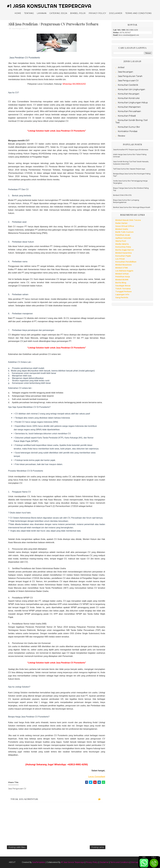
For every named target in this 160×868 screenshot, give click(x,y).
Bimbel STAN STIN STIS (122, 195)
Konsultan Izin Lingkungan (131, 89)
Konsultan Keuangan (129, 94)
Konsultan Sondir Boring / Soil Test (131, 121)
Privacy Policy (97, 13)
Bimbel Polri (78, 13)
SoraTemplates (39, 862)
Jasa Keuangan (125, 72)
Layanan (42, 13)
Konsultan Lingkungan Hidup (133, 103)
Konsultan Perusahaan (129, 111)
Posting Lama (98, 847)
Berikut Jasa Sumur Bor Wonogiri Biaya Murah (132, 207)
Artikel (121, 67)
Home (18, 13)
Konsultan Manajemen (129, 107)
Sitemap (134, 862)
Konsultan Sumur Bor (129, 127)
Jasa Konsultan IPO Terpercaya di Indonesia (131, 149)
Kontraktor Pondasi (128, 131)
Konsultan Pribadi (127, 116)
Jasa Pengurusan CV (20, 28)
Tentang (29, 13)
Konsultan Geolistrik (128, 85)
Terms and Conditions (138, 13)
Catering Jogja (58, 13)
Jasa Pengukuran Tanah (130, 76)
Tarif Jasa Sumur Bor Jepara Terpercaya (129, 169)
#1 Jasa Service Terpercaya (73, 862)
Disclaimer (116, 13)
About (12, 862)
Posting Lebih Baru (17, 847)
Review (121, 136)
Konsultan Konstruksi (129, 98)
